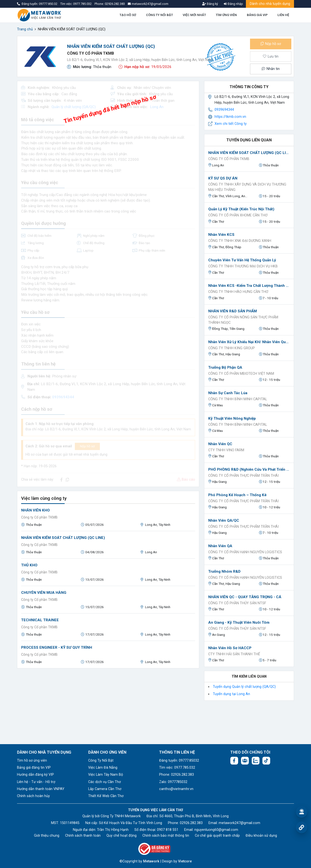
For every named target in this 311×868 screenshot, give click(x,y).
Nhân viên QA (220, 546)
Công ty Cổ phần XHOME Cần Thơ (238, 215)
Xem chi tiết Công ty (231, 124)
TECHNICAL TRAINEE (40, 620)
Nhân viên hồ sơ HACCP (230, 648)
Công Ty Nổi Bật (101, 761)
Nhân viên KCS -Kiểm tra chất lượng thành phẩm (249, 286)
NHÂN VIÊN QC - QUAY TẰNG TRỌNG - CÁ (245, 597)
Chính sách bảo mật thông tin (166, 836)
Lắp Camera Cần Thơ (105, 789)
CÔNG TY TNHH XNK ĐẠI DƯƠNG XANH (240, 241)
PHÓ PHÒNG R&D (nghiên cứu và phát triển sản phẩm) (249, 469)
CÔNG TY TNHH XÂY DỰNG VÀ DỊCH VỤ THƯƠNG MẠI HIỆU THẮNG (247, 187)
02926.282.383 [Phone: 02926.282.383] (191, 823)
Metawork (151, 861)
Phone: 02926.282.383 (177, 775)
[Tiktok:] (266, 761)
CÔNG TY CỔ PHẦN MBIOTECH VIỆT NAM (241, 374)
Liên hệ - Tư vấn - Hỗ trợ (36, 782)
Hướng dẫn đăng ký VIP (35, 775)
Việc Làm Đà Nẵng (103, 768)
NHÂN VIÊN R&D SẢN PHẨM (233, 311)
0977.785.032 (83, 4)
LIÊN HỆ (283, 15)
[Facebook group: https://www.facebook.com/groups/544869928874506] (245, 761)
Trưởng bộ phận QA (225, 367)
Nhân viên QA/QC (224, 520)
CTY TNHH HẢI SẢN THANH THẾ (234, 654)
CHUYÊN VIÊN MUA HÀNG (44, 593)
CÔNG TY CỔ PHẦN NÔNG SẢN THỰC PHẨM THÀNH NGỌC (243, 320)
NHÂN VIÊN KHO (35, 510)
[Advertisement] (108, 706)
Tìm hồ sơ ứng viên (32, 761)
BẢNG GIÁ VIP (257, 15)
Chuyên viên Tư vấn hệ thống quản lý (242, 260)
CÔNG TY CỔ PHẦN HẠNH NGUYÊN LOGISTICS (245, 552)
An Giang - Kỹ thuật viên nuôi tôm (239, 622)
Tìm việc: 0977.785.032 (177, 768)
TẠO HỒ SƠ (128, 15)
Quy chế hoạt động (121, 836)
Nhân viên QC (220, 444)
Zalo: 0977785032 (173, 782)
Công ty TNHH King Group (232, 348)
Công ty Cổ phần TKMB (91, 53)
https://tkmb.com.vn (230, 117)
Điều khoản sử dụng (261, 836)
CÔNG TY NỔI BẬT (160, 15)
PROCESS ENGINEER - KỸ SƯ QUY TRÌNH (57, 647)
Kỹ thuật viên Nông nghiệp (232, 418)
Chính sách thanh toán (83, 836)
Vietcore (185, 861)
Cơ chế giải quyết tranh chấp (217, 836)
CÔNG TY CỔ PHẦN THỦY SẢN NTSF (237, 603)
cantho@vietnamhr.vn (176, 789)
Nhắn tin (271, 69)
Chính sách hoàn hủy (33, 796)
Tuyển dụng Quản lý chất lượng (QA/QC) (244, 687)
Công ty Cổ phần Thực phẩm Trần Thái (243, 476)
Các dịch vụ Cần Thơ (104, 782)
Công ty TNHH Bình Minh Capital (238, 399)
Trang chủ (25, 29)
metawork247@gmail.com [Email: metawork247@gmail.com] (239, 823)
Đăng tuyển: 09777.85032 (179, 761)
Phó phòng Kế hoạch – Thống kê (237, 495)
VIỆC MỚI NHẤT (194, 15)
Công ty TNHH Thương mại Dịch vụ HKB (243, 266)
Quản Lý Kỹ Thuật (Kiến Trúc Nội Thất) (241, 209)
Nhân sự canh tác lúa (228, 393)
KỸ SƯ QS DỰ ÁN (223, 178)
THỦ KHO (29, 565)
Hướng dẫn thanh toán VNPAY (41, 789)
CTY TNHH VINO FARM (226, 450)
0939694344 (224, 110)
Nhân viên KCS (221, 235)
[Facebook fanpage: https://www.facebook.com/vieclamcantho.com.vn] (234, 761)
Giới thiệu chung (47, 836)
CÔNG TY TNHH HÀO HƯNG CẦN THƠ (238, 292)
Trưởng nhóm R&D (224, 571)
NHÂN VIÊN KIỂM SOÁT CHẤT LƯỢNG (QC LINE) (63, 538)
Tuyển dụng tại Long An (231, 694)
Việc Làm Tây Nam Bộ (106, 775)
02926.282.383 (115, 4)
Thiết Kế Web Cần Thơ (106, 796)
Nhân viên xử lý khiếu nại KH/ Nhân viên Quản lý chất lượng (249, 342)
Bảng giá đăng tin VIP (34, 768)
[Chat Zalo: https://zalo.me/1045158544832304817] (256, 761)
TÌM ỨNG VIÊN (226, 15)
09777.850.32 (48, 4)
